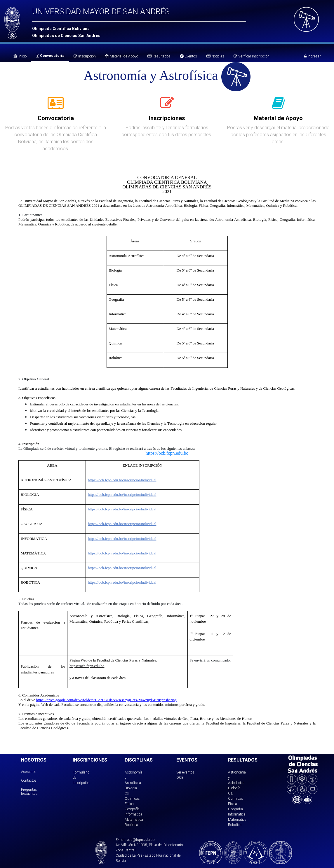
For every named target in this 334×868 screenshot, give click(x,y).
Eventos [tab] (188, 56)
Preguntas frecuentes (29, 791)
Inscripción (85, 56)
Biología (131, 788)
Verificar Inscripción (252, 56)
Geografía (132, 809)
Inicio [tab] (20, 56)
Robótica (131, 825)
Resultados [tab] (159, 56)
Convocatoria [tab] (50, 56)
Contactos (29, 780)
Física (129, 804)
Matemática (134, 819)
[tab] (56, 106)
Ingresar (312, 56)
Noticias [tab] (215, 56)
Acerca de (29, 772)
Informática (133, 814)
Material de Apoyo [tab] (122, 56)
